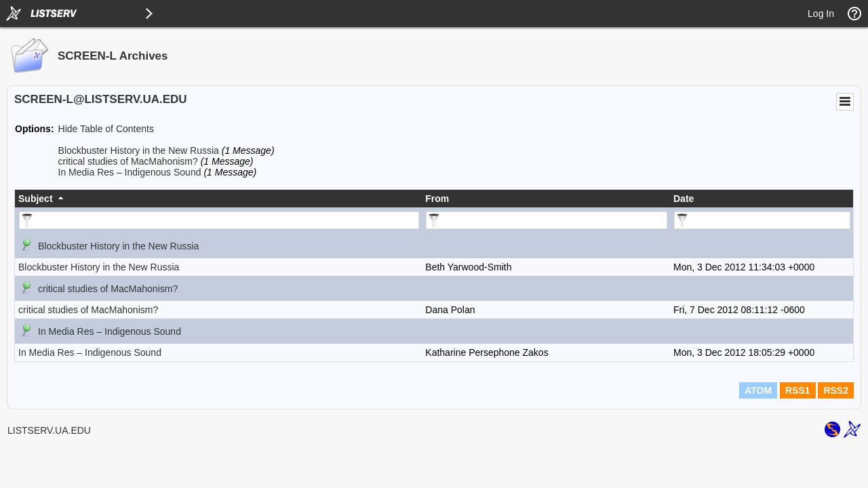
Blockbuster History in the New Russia (139, 150)
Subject (36, 199)
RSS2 (836, 390)
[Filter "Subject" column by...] (219, 220)
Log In (821, 14)
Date (684, 199)
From (437, 199)
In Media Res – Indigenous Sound (130, 172)
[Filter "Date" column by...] (762, 220)
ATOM (758, 390)
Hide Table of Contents (106, 129)
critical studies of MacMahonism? (128, 161)
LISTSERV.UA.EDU (49, 430)
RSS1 (798, 390)
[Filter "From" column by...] (547, 220)
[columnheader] (218, 199)
